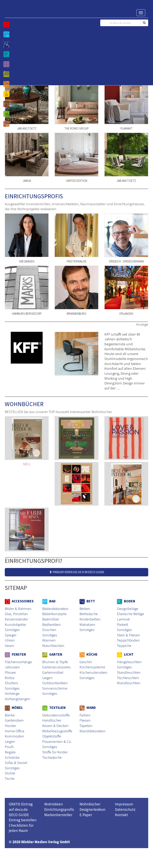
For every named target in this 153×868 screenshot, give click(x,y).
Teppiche (124, 645)
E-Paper (86, 815)
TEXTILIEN (54, 708)
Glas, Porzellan (16, 614)
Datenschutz (125, 809)
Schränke (12, 757)
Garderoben (14, 720)
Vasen (9, 645)
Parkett (123, 624)
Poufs (9, 747)
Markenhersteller (58, 815)
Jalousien (12, 667)
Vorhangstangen (18, 699)
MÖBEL (14, 708)
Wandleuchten (129, 683)
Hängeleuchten (129, 662)
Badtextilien (51, 624)
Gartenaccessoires (56, 667)
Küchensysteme (92, 667)
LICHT (125, 654)
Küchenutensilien (93, 672)
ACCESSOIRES (19, 601)
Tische (10, 778)
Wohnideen (53, 804)
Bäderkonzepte (54, 614)
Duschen (49, 630)
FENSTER (15, 654)
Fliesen (85, 720)
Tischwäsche (52, 757)
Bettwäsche (89, 614)
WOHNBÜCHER (24, 404)
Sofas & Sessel (16, 763)
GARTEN (52, 654)
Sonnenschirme (55, 688)
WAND (88, 708)
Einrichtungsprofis (59, 809)
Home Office (15, 731)
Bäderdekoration (55, 609)
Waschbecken (53, 645)
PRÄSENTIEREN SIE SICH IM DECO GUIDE (77, 572)
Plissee (10, 672)
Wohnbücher (90, 804)
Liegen (47, 678)
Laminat (123, 619)
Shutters (11, 683)
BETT (87, 601)
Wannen (49, 640)
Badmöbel (51, 619)
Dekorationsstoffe (56, 715)
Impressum (124, 804)
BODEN (126, 601)
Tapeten (86, 726)
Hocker (10, 726)
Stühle (10, 773)
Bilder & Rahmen (18, 609)
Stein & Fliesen (128, 635)
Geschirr (86, 662)
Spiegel (11, 635)
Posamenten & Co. (57, 741)
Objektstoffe (52, 736)
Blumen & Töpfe (55, 662)
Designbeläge (128, 609)
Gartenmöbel (53, 672)
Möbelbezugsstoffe (57, 731)
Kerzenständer (16, 619)
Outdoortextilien (55, 683)
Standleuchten (129, 672)
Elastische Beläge (130, 614)
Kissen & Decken (55, 726)
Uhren (10, 640)
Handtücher (52, 720)
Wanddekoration (93, 731)
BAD (49, 601)
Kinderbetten (90, 619)
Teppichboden (128, 640)
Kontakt (121, 815)
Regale (10, 752)
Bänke (10, 715)
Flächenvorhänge (18, 662)
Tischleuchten (128, 678)
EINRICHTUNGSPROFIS (34, 196)
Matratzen (87, 624)
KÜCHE (89, 654)
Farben (85, 715)
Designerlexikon (92, 809)
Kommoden (14, 736)
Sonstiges (12, 630)
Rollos (10, 678)
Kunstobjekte (15, 624)
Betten (85, 609)
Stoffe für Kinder (55, 752)
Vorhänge (12, 693)
